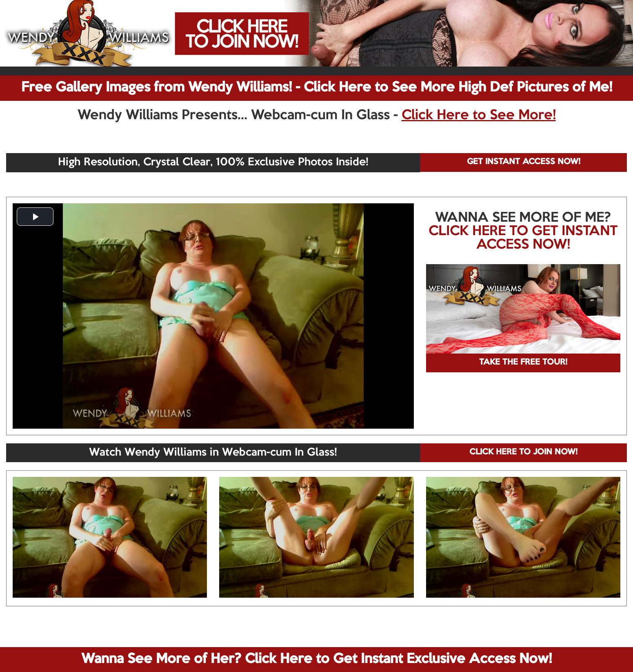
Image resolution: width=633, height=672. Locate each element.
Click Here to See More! (479, 116)
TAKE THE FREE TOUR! (523, 363)
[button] (35, 217)
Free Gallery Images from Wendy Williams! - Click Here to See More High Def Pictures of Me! (317, 88)
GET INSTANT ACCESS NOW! (524, 162)
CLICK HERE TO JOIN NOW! (523, 452)
